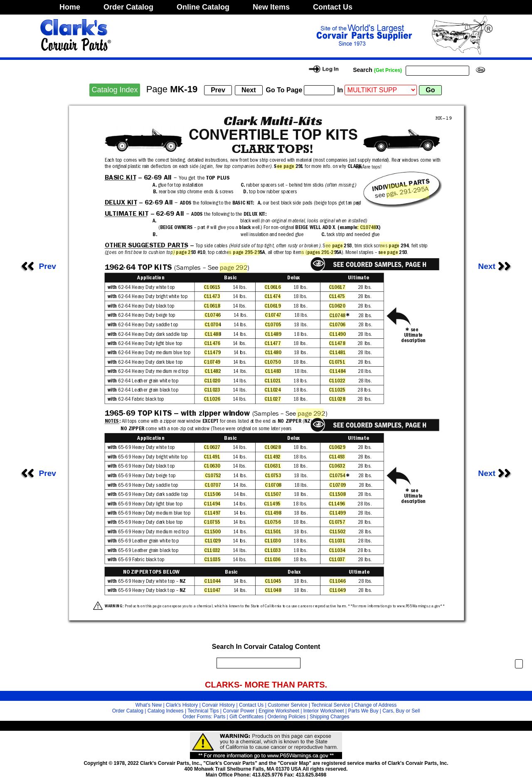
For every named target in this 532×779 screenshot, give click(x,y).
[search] (256, 663)
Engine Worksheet (279, 711)
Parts (219, 717)
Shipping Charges (329, 717)
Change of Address (375, 705)
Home (70, 7)
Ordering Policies (287, 717)
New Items (271, 7)
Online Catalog (203, 7)
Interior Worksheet (324, 711)
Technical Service (331, 705)
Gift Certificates (246, 717)
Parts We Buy (363, 711)
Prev (37, 266)
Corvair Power (239, 711)
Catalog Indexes (166, 711)
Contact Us (333, 7)
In (340, 90)
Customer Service (287, 705)
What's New (149, 705)
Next (497, 266)
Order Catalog (128, 7)
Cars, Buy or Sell (401, 711)
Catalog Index (115, 90)
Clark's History (182, 705)
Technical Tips (203, 711)
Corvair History (218, 705)
